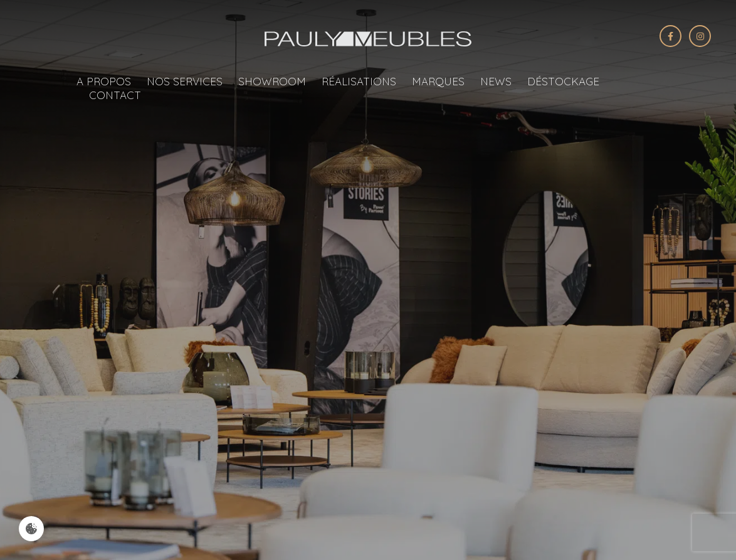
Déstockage (563, 81)
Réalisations (359, 81)
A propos (104, 81)
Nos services (185, 81)
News (496, 81)
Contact (115, 95)
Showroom (272, 81)
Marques (438, 81)
